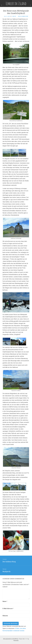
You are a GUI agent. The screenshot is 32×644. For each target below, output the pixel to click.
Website (5, 616)
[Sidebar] (2, 5)
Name (5, 601)
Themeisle (16, 641)
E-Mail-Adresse (8, 609)
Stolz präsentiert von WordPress (11, 639)
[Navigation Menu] (30, 5)
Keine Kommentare (23, 16)
